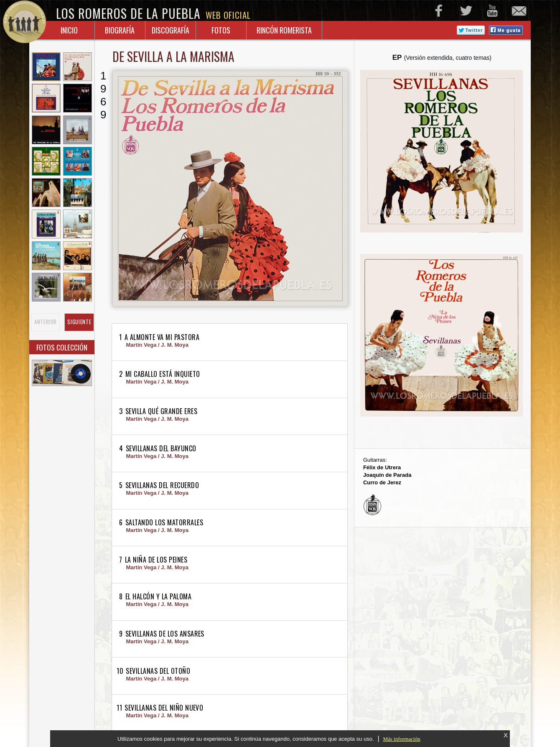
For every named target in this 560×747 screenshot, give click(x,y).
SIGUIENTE (79, 322)
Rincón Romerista (284, 30)
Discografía (171, 30)
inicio (69, 30)
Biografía (120, 30)
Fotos (221, 30)
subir (508, 714)
